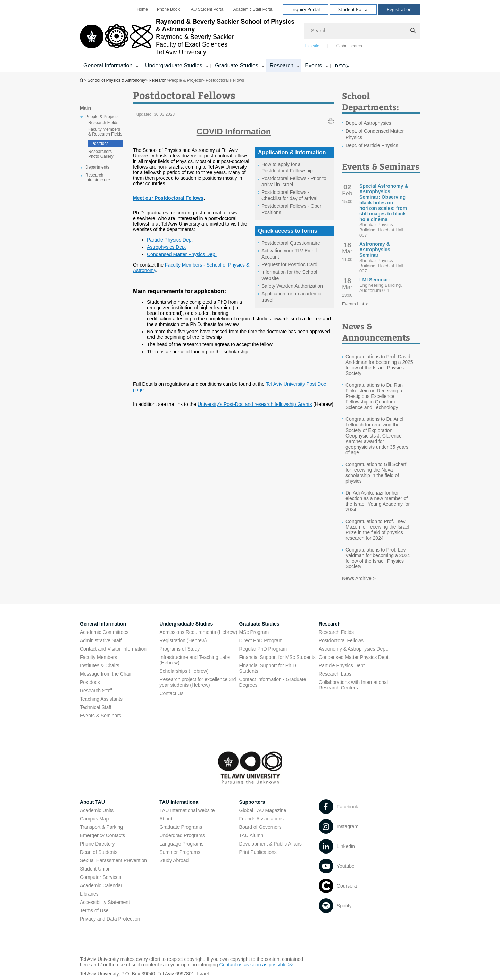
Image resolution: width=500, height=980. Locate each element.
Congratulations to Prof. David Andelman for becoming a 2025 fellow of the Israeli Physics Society (379, 365)
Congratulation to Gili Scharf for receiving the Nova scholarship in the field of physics (376, 473)
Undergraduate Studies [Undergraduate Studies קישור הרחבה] (174, 66)
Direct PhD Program (261, 640)
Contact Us (171, 693)
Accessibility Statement (105, 902)
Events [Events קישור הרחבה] (313, 66)
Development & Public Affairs (270, 844)
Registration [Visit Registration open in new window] (399, 9)
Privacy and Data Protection (110, 919)
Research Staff (96, 691)
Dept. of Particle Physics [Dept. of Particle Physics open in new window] (372, 145)
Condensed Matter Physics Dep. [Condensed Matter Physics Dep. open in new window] (182, 254)
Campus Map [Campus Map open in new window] (94, 819)
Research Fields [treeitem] (103, 123)
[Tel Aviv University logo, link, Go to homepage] (188, 37)
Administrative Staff (101, 640)
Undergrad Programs (182, 835)
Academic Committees (104, 632)
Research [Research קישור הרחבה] (282, 66)
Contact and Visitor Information (113, 649)
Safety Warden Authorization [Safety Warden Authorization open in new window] (292, 286)
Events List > (355, 304)
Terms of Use (94, 910)
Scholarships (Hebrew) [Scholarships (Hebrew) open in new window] (184, 671)
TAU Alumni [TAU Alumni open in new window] (252, 835)
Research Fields (336, 632)
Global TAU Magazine (263, 810)
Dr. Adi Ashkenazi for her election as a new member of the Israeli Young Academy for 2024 (378, 501)
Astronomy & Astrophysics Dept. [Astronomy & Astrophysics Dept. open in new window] (353, 649)
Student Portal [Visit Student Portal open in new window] (353, 9)
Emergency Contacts (102, 835)
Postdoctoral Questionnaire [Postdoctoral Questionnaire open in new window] (291, 243)
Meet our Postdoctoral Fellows (168, 198)
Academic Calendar (101, 885)
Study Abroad (174, 860)
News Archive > (359, 578)
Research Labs (335, 674)
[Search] (362, 31)
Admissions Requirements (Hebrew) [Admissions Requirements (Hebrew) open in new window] (198, 632)
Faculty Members (98, 657)
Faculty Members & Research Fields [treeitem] (105, 132)
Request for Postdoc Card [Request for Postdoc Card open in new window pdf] (289, 264)
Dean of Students (99, 852)
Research (157, 80)
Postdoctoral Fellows (341, 640)
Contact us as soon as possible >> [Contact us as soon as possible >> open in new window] (257, 965)
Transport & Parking (101, 827)
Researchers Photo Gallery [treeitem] (101, 154)
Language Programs (181, 844)
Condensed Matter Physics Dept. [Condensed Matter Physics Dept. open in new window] (354, 657)
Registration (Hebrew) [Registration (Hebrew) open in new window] (183, 640)
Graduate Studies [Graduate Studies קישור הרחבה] (237, 66)
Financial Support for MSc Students (277, 657)
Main (85, 108)
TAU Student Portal (206, 9)
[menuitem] (142, 9)
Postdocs (100, 144)
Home (142, 9)
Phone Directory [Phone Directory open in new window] (97, 844)
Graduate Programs (181, 827)
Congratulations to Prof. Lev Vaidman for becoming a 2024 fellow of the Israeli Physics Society (378, 558)
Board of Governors (260, 827)
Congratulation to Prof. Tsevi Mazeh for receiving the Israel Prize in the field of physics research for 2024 (377, 530)
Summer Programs (180, 852)
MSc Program (254, 632)
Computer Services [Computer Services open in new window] (101, 877)
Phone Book (168, 9)
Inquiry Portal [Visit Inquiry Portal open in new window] (306, 9)
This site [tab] (312, 46)
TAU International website (187, 810)
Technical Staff (96, 707)
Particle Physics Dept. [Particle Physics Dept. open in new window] (342, 665)
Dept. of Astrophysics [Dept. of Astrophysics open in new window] (368, 123)
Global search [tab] (349, 46)
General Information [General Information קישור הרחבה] (108, 66)
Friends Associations (261, 819)
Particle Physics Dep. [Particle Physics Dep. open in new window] (170, 240)
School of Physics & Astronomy (82, 80)
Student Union (95, 869)
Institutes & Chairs (100, 665)
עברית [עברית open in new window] (342, 66)
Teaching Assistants (101, 699)
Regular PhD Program (263, 649)
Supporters (252, 802)
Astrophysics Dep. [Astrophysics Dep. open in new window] (166, 247)
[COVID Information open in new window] (234, 132)
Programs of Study (180, 649)
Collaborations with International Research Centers (353, 685)
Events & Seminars (101, 716)
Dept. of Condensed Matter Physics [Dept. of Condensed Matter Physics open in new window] (375, 134)
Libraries (89, 894)
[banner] (250, 36)
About (166, 819)
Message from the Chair (106, 674)
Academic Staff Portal (253, 9)
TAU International (180, 802)
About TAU (92, 802)
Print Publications (258, 852)
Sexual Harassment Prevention (113, 860)
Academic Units (97, 810)
